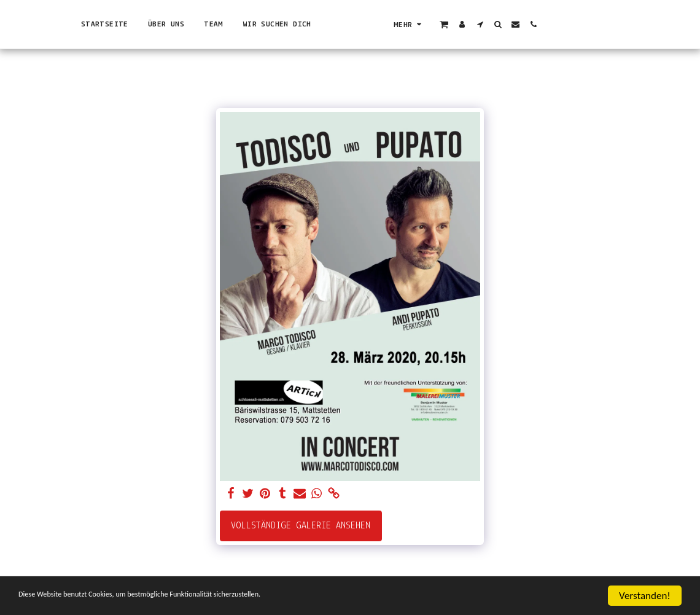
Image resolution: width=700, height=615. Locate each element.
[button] (596, 24)
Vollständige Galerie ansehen (301, 526)
